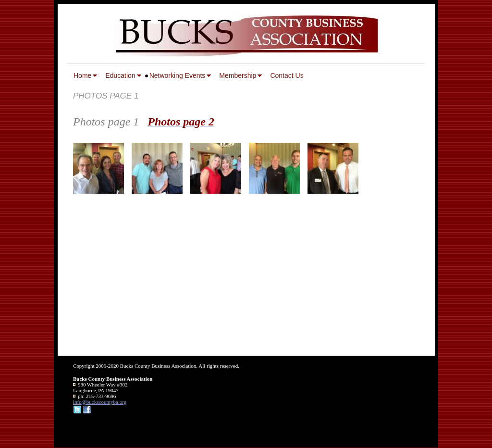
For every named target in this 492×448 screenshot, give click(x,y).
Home (82, 75)
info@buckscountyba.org (100, 402)
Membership (238, 75)
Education (120, 75)
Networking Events (178, 75)
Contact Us (287, 75)
